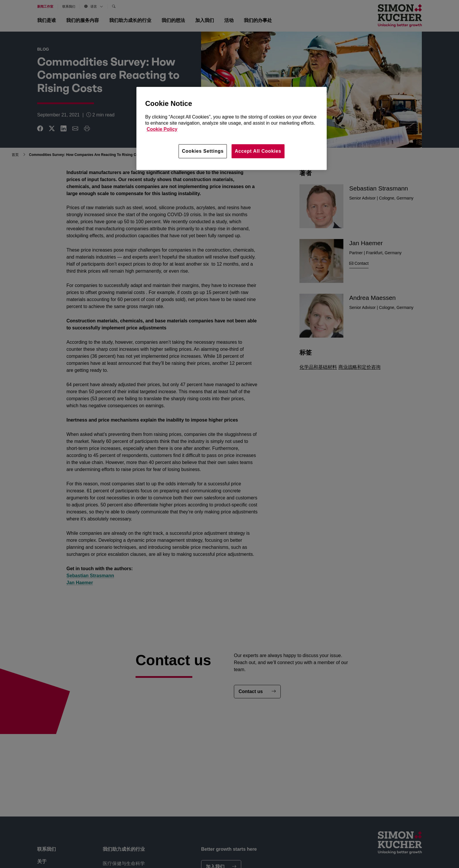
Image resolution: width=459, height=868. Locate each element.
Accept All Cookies (258, 151)
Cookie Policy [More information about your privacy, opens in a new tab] (162, 129)
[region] (232, 128)
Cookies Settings (203, 151)
